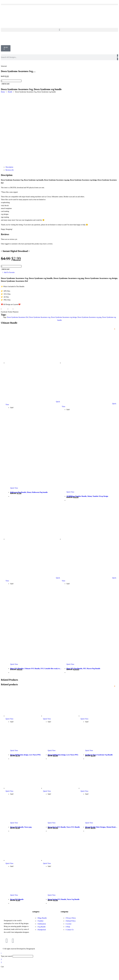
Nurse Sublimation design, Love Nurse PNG (26, 755)
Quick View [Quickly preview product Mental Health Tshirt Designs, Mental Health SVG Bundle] (84, 791)
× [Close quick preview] (1, 959)
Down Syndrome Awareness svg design (64, 317)
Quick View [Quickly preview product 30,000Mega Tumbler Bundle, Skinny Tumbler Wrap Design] (70, 492)
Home (3, 92)
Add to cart (5, 84)
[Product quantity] (11, 81)
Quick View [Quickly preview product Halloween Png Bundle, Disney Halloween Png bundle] (14, 488)
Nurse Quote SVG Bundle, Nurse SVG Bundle (64, 827)
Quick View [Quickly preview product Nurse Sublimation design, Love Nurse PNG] (9, 719)
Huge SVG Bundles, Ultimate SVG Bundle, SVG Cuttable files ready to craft (35, 669)
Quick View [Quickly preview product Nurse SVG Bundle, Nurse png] (9, 791)
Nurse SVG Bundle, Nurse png (21, 827)
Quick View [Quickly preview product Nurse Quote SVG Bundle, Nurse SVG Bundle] (47, 791)
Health (10, 92)
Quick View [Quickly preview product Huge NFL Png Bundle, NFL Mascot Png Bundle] (70, 664)
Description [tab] (9, 167)
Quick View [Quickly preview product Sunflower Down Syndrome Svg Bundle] (84, 719)
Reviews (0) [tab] (10, 170)
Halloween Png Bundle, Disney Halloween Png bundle (29, 492)
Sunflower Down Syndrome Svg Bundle (99, 755)
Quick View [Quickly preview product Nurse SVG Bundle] (9, 863)
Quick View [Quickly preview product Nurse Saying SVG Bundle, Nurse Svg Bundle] (47, 863)
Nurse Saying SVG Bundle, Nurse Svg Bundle (64, 899)
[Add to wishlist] (115, 329)
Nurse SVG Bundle (17, 899)
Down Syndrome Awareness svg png (89, 317)
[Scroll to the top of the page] (1, 953)
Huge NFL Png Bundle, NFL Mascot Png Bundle (83, 669)
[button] (59, 4)
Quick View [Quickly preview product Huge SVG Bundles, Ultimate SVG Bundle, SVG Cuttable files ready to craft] (14, 664)
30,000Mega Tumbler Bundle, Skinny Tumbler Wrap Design (87, 496)
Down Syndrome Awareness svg (40, 317)
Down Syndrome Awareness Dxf (18, 317)
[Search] (118, 57)
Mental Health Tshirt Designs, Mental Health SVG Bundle (101, 827)
